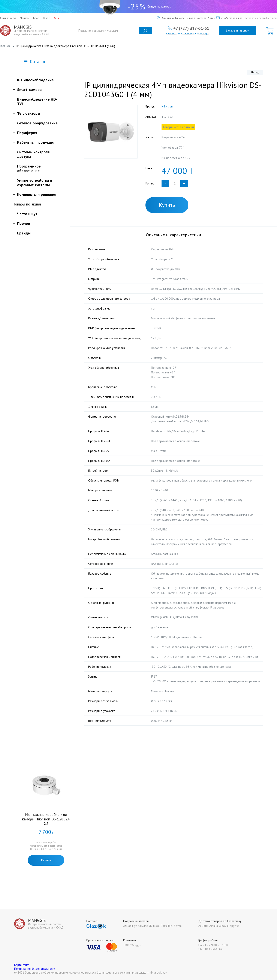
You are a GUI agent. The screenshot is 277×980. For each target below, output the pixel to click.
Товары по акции (27, 204)
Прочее (24, 223)
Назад (255, 72)
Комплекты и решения (37, 194)
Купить (167, 205)
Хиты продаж (8, 18)
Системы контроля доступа (33, 154)
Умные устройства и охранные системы (35, 183)
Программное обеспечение (29, 168)
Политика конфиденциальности (35, 969)
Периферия (27, 133)
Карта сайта (22, 965)
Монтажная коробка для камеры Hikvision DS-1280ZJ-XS (46, 819)
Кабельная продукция (36, 142)
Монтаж (25, 18)
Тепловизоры (29, 113)
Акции (57, 18)
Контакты (272, 18)
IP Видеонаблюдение (35, 80)
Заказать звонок (237, 30)
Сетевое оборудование (37, 123)
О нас (46, 18)
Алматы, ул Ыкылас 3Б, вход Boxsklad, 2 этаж (186, 18)
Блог (36, 18)
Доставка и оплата (254, 18)
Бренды (24, 233)
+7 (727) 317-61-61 (191, 28)
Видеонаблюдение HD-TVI (37, 101)
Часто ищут (27, 214)
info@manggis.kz (229, 18)
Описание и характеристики (174, 235)
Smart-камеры (30, 90)
